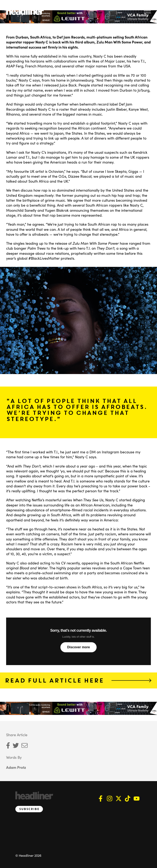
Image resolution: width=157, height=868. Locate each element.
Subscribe (29, 809)
